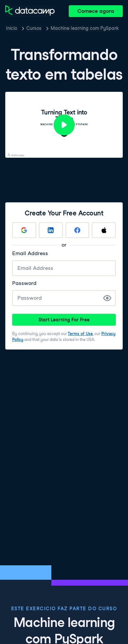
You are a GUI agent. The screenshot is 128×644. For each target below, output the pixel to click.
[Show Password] (107, 298)
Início (12, 28)
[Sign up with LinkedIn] (51, 230)
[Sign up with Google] (24, 230)
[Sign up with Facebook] (77, 230)
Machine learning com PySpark (85, 28)
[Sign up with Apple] (104, 230)
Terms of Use (80, 334)
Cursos (34, 28)
